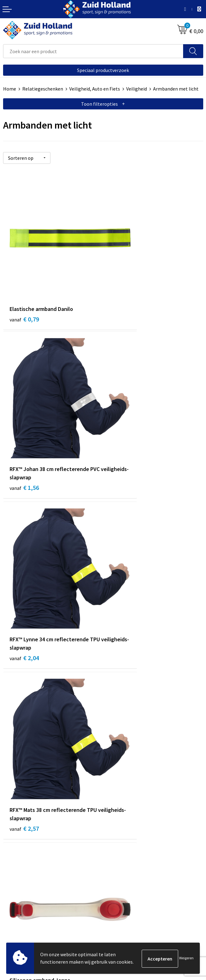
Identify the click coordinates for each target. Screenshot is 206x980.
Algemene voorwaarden (28, 890)
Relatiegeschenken (43, 89)
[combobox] (93, 51)
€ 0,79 (24, 284)
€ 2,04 (24, 429)
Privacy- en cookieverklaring (33, 900)
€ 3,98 (24, 694)
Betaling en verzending (131, 767)
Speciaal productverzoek (103, 70)
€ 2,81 (24, 557)
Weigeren (186, 959)
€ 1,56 (124, 293)
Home (10, 89)
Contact (115, 749)
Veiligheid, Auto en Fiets (95, 89)
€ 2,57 (124, 429)
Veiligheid (137, 89)
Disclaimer (14, 909)
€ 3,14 (124, 566)
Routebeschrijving (125, 777)
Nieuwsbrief (119, 758)
